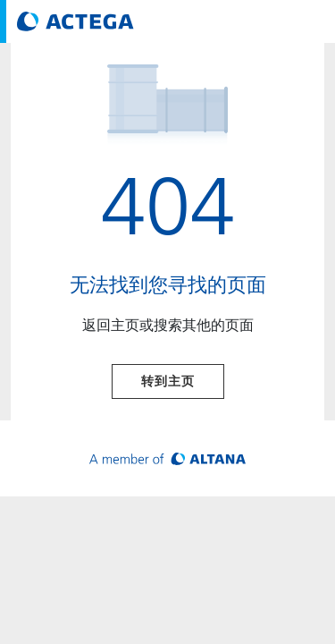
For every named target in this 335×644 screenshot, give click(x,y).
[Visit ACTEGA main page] (75, 21)
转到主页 (168, 381)
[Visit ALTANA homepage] (167, 458)
